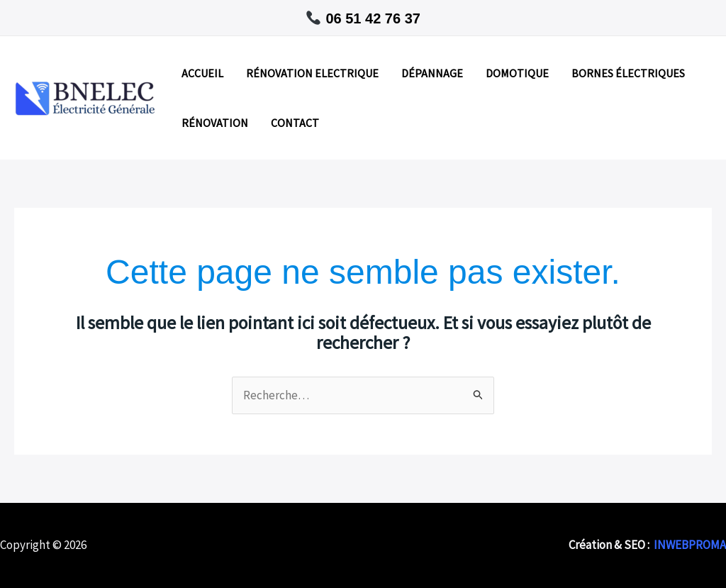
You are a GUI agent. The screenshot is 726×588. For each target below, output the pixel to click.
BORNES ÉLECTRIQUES (628, 73)
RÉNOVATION (215, 123)
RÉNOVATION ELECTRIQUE (312, 73)
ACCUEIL (202, 73)
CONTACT (295, 123)
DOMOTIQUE (517, 73)
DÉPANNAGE (432, 73)
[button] (363, 18)
